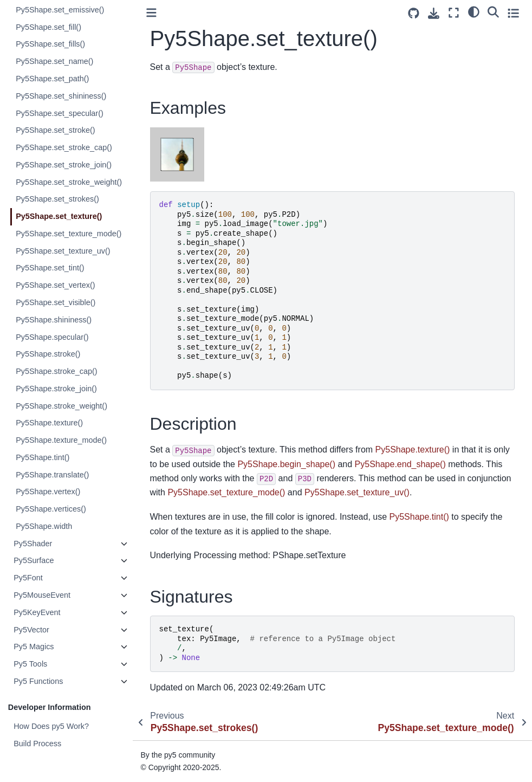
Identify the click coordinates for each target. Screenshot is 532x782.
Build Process (38, 744)
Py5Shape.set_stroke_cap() (64, 147)
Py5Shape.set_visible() (56, 302)
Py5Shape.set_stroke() (56, 130)
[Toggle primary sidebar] (152, 13)
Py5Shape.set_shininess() (61, 96)
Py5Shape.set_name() (55, 61)
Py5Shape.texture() (50, 423)
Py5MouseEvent (43, 595)
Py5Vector (32, 630)
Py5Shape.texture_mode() (62, 440)
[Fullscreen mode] (454, 13)
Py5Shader (33, 544)
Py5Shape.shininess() (54, 320)
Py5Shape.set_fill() (49, 27)
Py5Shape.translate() (53, 475)
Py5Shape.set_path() (53, 79)
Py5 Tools (31, 664)
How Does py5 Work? (52, 726)
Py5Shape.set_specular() (60, 113)
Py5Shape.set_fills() (51, 44)
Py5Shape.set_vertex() (56, 285)
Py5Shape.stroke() (48, 354)
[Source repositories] (414, 13)
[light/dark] (474, 11)
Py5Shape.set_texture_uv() (63, 251)
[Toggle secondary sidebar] (513, 13)
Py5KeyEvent (37, 612)
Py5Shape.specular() (53, 337)
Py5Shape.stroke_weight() (62, 406)
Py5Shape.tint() (43, 457)
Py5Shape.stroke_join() (57, 389)
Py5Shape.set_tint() (50, 268)
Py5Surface (34, 560)
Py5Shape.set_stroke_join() (64, 165)
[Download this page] (434, 13)
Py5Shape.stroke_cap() (57, 371)
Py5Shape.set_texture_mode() (69, 234)
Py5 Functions (39, 681)
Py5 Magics (34, 647)
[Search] (493, 11)
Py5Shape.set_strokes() (58, 199)
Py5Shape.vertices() (51, 509)
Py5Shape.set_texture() (59, 216)
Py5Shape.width (44, 526)
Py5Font (29, 578)
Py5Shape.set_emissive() (60, 10)
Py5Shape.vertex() (48, 492)
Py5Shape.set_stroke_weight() (69, 182)
